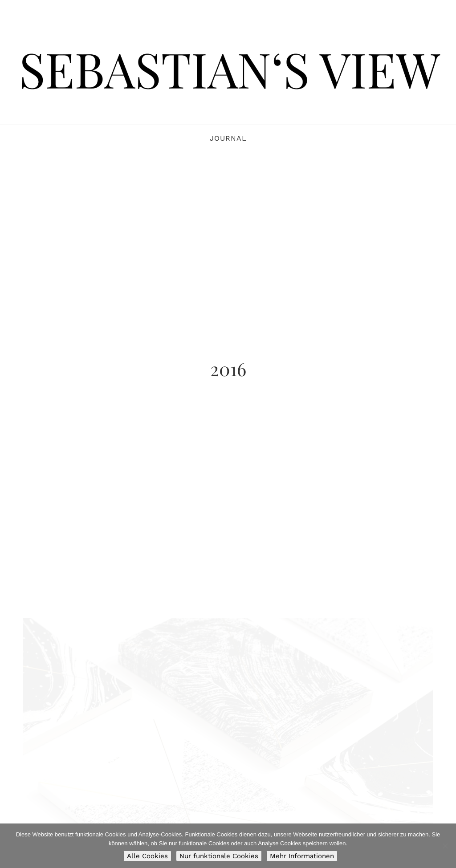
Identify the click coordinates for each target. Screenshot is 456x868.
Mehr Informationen (302, 856)
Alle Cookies (147, 856)
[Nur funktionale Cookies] (445, 846)
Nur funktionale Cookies (219, 856)
